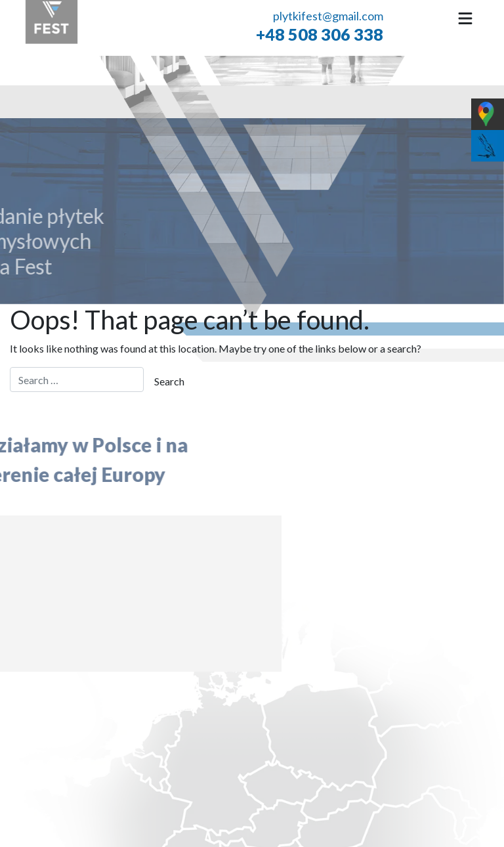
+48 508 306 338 (320, 33)
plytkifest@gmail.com (328, 16)
